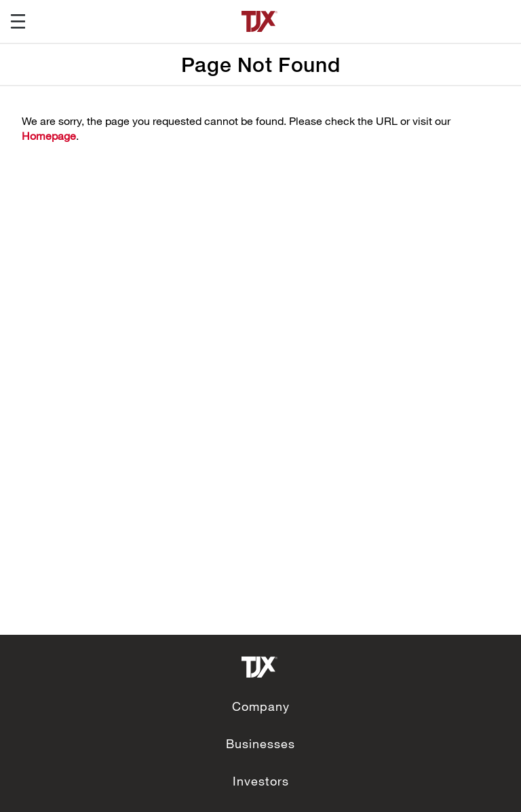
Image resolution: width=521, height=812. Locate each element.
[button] (13, 21)
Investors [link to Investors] (261, 781)
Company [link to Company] (261, 706)
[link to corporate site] (260, 665)
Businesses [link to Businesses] (260, 743)
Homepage (49, 135)
